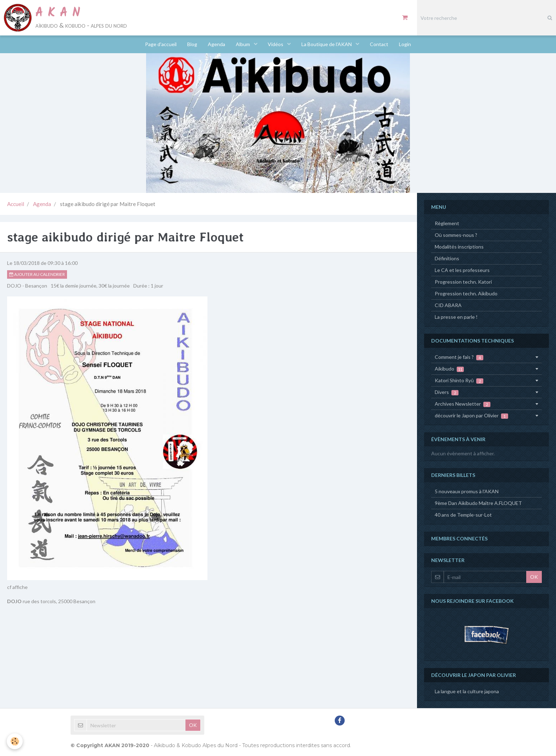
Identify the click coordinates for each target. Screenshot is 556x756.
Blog (192, 44)
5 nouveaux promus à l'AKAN (467, 491)
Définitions (447, 258)
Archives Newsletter (463, 404)
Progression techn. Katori (463, 282)
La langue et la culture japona (467, 691)
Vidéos (276, 44)
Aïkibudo (449, 369)
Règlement (447, 223)
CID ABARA (448, 305)
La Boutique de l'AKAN (327, 44)
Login (405, 44)
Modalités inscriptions (459, 247)
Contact (379, 44)
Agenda (216, 44)
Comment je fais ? (459, 357)
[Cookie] (15, 741)
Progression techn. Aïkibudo (466, 293)
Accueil (16, 204)
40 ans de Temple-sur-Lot (463, 515)
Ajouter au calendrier (37, 274)
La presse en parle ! (456, 317)
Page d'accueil (161, 44)
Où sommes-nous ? (456, 235)
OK (534, 577)
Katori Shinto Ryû (459, 380)
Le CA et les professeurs (462, 270)
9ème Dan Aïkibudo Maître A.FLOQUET (478, 503)
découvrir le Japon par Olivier (471, 416)
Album (243, 44)
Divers (447, 392)
